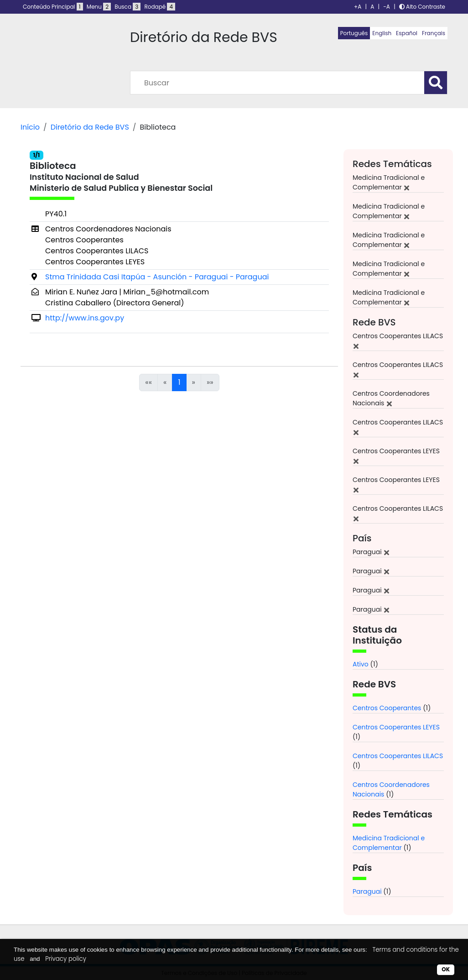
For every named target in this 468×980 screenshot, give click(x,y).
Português (354, 33)
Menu (99, 7)
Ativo (361, 664)
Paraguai (367, 891)
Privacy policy (66, 959)
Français (434, 33)
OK (446, 969)
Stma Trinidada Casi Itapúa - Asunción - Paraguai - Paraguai (157, 277)
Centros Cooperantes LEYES (396, 727)
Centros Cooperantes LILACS (398, 756)
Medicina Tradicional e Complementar (389, 843)
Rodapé (160, 7)
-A (387, 7)
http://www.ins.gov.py (85, 318)
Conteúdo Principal (53, 7)
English (382, 33)
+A (358, 7)
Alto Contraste (422, 7)
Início (30, 127)
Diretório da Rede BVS (90, 127)
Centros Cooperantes (387, 708)
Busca (127, 7)
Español (407, 33)
